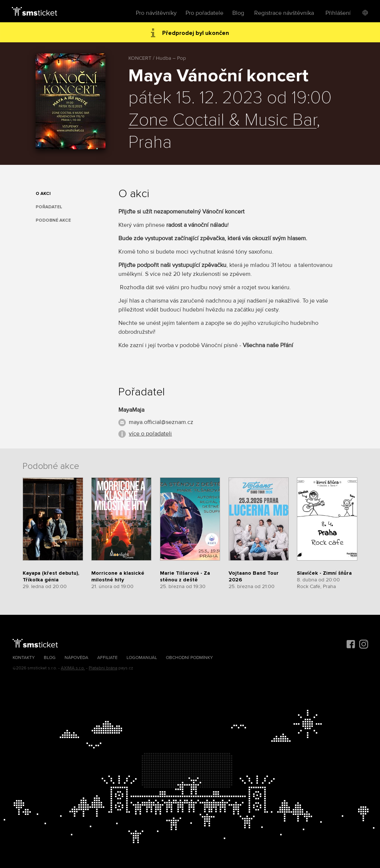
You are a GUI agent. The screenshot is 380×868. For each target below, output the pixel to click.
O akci (43, 194)
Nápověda (76, 658)
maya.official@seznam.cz (161, 422)
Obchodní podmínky (189, 658)
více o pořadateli (150, 434)
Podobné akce (53, 220)
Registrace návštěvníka (284, 13)
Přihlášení (338, 13)
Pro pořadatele (204, 13)
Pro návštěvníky (156, 13)
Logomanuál (142, 658)
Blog (238, 13)
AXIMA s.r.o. (73, 668)
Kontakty (24, 658)
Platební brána (103, 668)
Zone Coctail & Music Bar (222, 120)
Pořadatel (49, 207)
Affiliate (107, 658)
